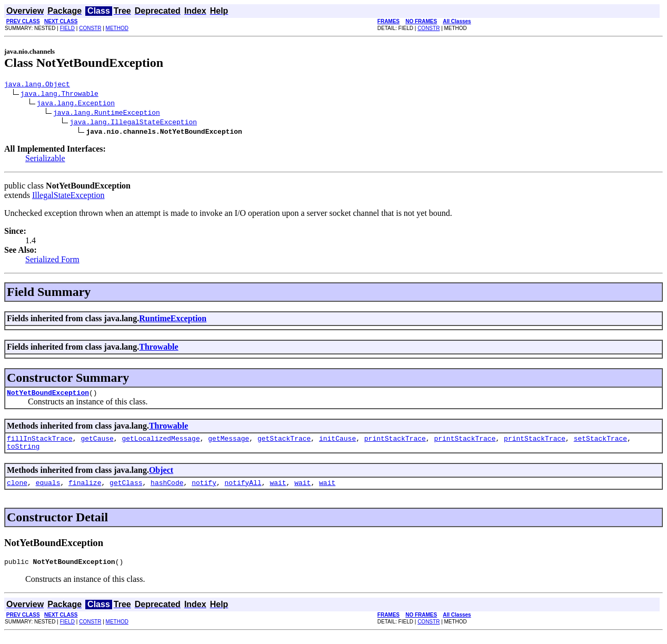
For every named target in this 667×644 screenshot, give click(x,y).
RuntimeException (173, 320)
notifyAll (243, 490)
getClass (126, 490)
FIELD (67, 28)
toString (23, 452)
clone (17, 490)
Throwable (158, 348)
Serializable (45, 160)
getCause (97, 443)
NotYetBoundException (48, 395)
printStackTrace (395, 443)
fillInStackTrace (40, 443)
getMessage (228, 443)
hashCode (167, 490)
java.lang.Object (37, 85)
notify (204, 490)
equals (48, 490)
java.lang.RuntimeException (107, 114)
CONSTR (90, 28)
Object (161, 476)
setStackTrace (600, 443)
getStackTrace (284, 443)
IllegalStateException (68, 197)
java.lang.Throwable (59, 95)
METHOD (117, 28)
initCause (337, 443)
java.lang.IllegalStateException (133, 123)
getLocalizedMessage (161, 443)
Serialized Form (52, 261)
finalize (85, 490)
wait (278, 490)
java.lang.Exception (76, 104)
